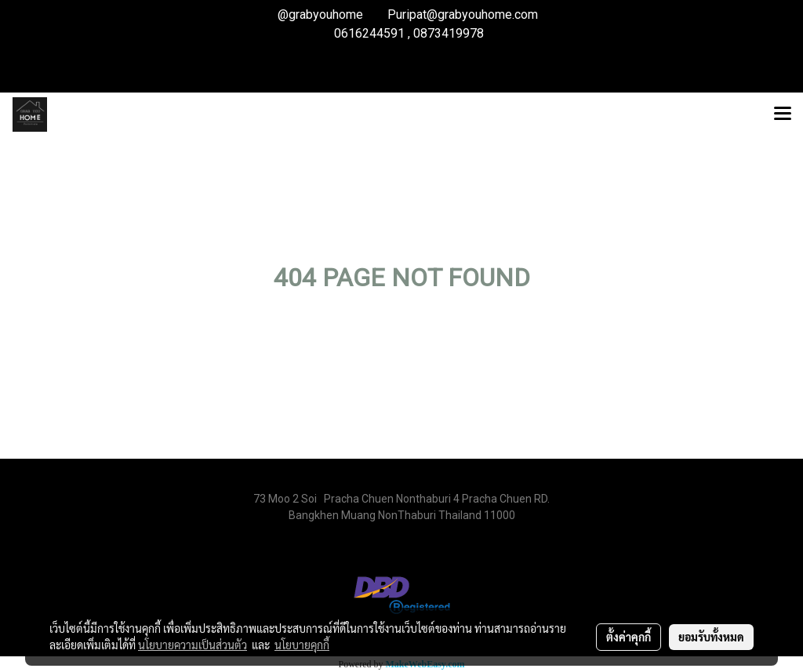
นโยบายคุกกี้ (302, 645)
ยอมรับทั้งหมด (711, 637)
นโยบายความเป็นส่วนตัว (193, 645)
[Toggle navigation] (783, 114)
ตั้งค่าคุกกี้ (629, 637)
